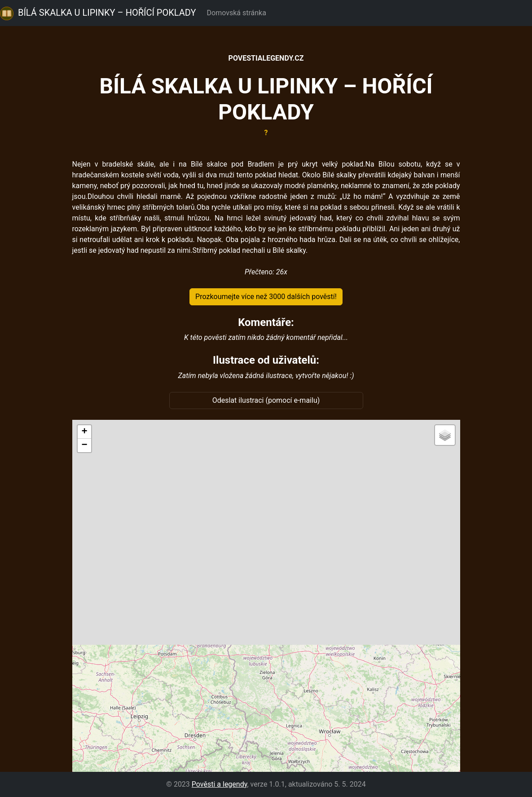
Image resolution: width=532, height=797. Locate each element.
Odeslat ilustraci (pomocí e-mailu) (266, 400)
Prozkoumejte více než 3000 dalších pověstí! (266, 297)
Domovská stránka (238, 13)
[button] (84, 432)
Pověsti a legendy (220, 784)
